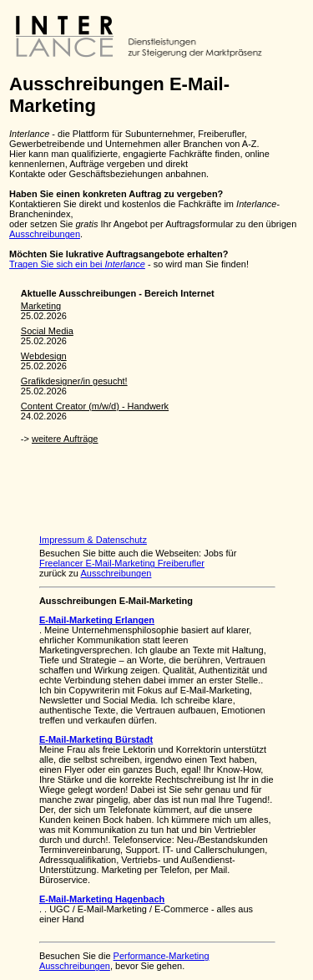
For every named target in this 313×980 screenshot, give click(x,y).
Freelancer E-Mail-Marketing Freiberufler (122, 563)
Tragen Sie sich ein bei (77, 264)
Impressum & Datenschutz (93, 540)
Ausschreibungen (45, 234)
